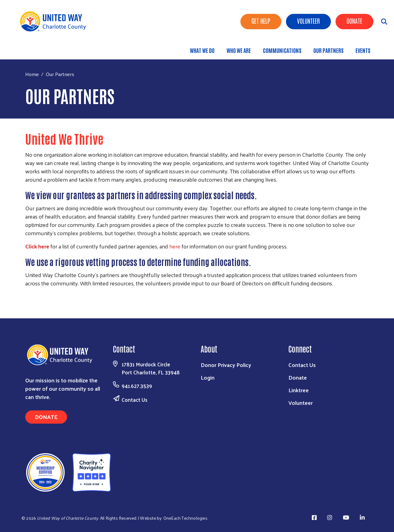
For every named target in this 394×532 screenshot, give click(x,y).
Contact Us (135, 400)
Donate (354, 21)
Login (208, 377)
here (175, 246)
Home (32, 74)
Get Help (261, 21)
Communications (282, 50)
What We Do (202, 50)
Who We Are (239, 50)
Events (363, 50)
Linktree (299, 390)
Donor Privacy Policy (226, 365)
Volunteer (308, 21)
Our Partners (328, 50)
